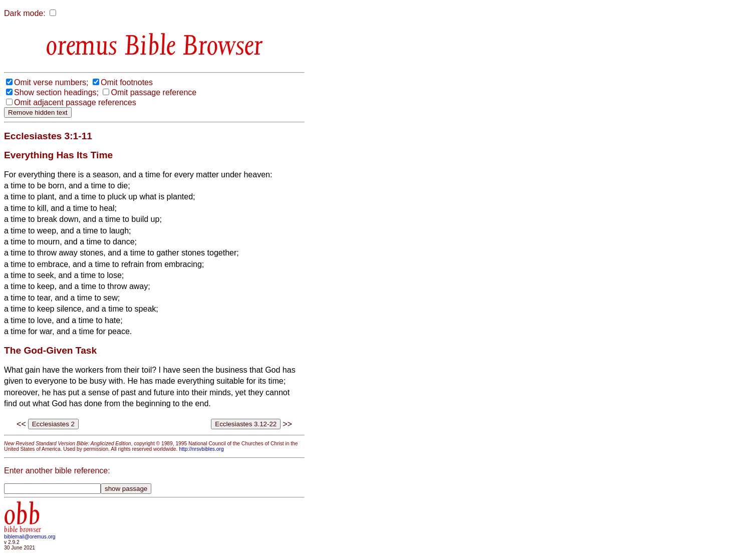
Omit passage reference (154, 92)
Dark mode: (25, 13)
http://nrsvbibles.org (201, 449)
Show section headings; (56, 92)
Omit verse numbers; (51, 82)
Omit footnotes (127, 82)
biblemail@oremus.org (30, 537)
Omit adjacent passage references (75, 102)
